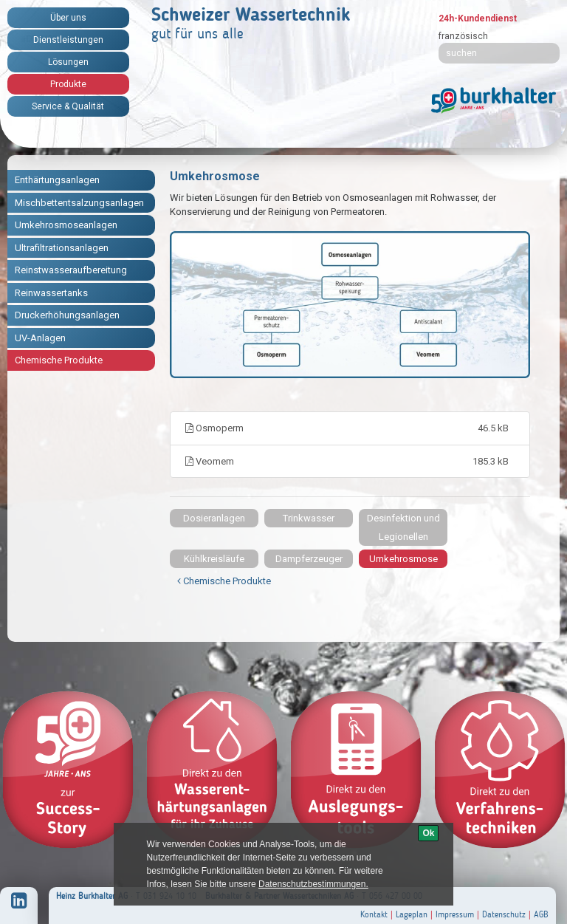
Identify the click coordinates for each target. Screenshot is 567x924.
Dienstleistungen (68, 40)
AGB (541, 914)
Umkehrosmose (403, 559)
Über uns (68, 18)
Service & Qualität (68, 106)
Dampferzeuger (309, 559)
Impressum (455, 914)
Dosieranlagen (214, 518)
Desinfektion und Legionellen (403, 527)
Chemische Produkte (59, 360)
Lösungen (68, 62)
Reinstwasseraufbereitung (71, 270)
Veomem (350, 462)
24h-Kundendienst (478, 18)
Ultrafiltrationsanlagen (62, 248)
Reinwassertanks (51, 293)
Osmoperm (350, 428)
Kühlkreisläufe (214, 559)
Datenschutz (504, 914)
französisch (463, 36)
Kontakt (374, 914)
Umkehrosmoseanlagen (66, 225)
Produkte (68, 84)
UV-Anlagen (40, 338)
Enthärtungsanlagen (57, 180)
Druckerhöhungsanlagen (67, 315)
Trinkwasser (309, 518)
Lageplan (412, 914)
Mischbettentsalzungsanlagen (79, 203)
